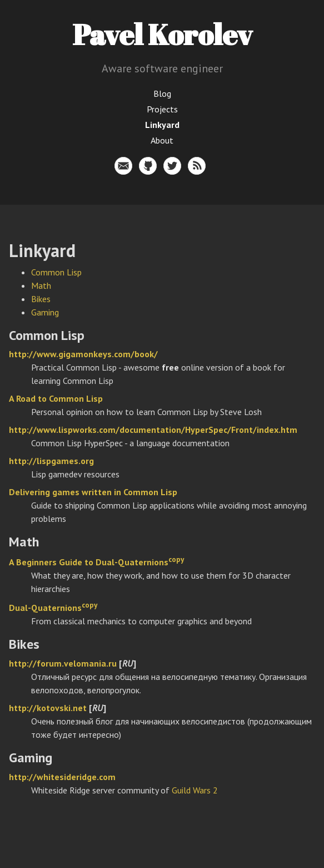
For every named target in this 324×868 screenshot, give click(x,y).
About (162, 140)
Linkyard (162, 125)
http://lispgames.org (51, 461)
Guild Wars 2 (195, 790)
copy (176, 559)
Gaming (45, 312)
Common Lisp (56, 272)
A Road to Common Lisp (56, 398)
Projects (162, 109)
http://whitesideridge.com (62, 777)
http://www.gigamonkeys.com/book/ (83, 354)
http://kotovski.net (48, 708)
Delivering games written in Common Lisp (93, 492)
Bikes (41, 299)
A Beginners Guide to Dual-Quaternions (89, 562)
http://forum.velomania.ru (63, 663)
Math (41, 285)
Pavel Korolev (162, 34)
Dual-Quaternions (45, 608)
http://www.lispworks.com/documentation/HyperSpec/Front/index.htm (153, 430)
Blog (162, 93)
